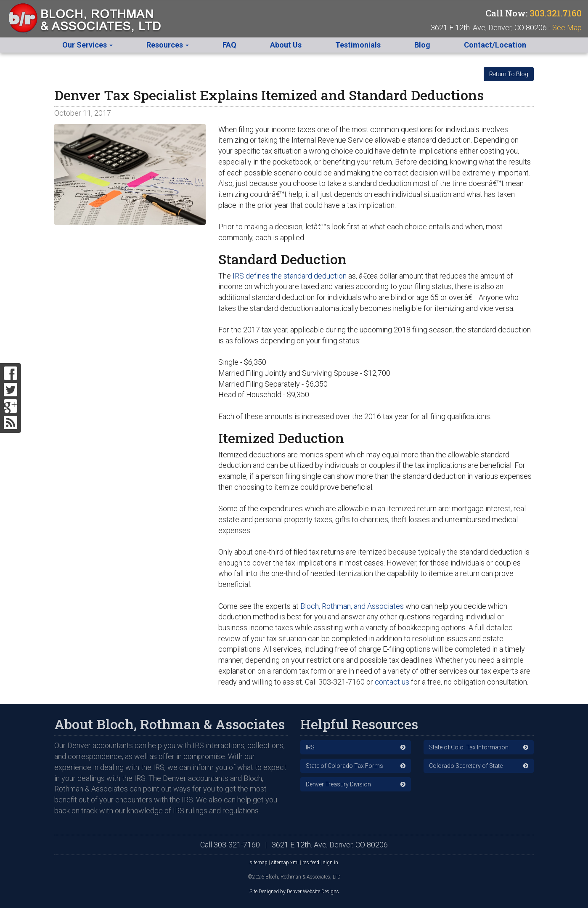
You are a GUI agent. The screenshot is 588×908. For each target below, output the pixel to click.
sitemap (259, 863)
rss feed (311, 863)
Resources (168, 45)
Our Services (87, 45)
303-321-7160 (237, 845)
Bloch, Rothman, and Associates (352, 606)
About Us (286, 45)
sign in (331, 863)
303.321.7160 (556, 13)
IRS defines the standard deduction (290, 276)
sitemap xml (285, 863)
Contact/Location (495, 45)
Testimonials (358, 45)
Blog (422, 45)
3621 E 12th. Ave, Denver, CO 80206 (330, 845)
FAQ (229, 45)
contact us (392, 682)
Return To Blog (509, 74)
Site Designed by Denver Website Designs (294, 892)
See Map (567, 28)
